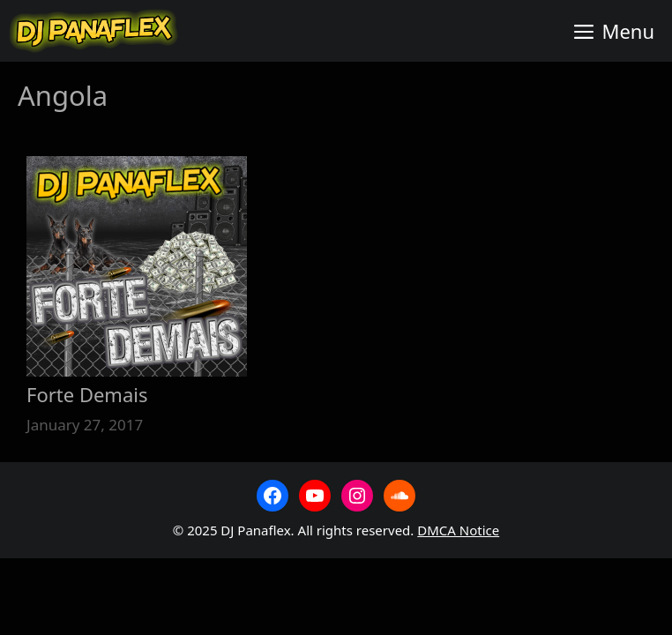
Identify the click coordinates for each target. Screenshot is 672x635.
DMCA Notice (458, 530)
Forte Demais (87, 394)
